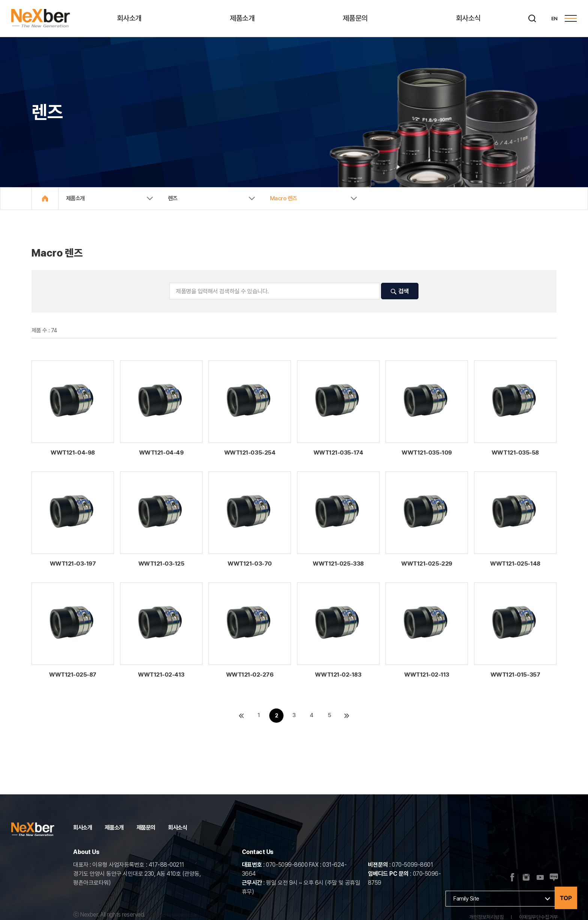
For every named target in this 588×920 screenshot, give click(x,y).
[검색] (532, 18)
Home (45, 199)
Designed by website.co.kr (172, 915)
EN (554, 18)
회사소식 (469, 18)
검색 (400, 292)
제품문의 (356, 18)
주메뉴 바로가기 (0, 0)
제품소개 (243, 18)
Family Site (466, 898)
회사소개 (130, 18)
